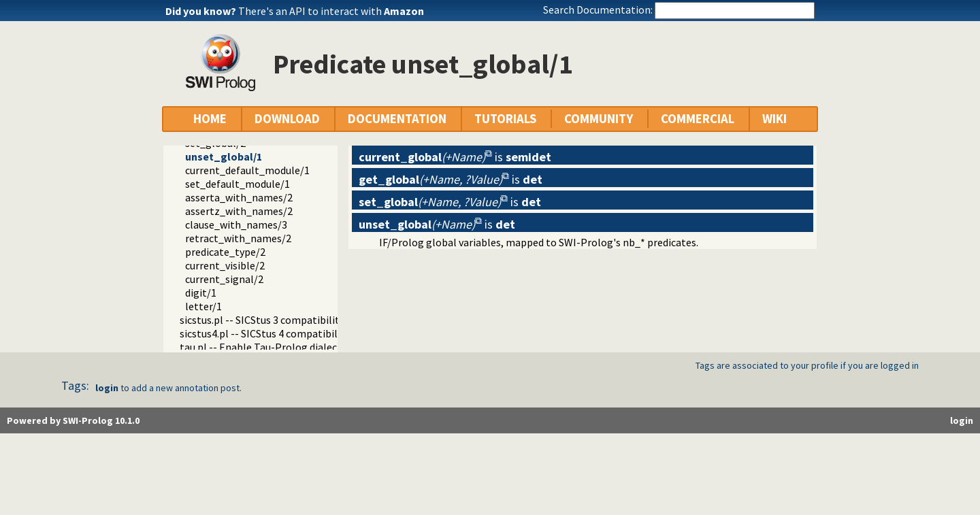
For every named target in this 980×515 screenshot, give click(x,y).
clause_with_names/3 (236, 225)
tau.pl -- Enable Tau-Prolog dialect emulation (286, 347)
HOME (210, 119)
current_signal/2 (224, 279)
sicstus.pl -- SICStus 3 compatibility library (278, 320)
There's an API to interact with (331, 11)
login (107, 388)
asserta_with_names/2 (239, 197)
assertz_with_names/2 (239, 211)
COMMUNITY (599, 119)
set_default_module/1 (238, 184)
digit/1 (201, 293)
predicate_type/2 (225, 252)
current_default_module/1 (247, 170)
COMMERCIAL (698, 119)
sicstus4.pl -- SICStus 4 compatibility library (281, 333)
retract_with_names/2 (238, 238)
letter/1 (203, 306)
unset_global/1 (224, 156)
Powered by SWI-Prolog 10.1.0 (73, 420)
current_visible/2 (225, 265)
